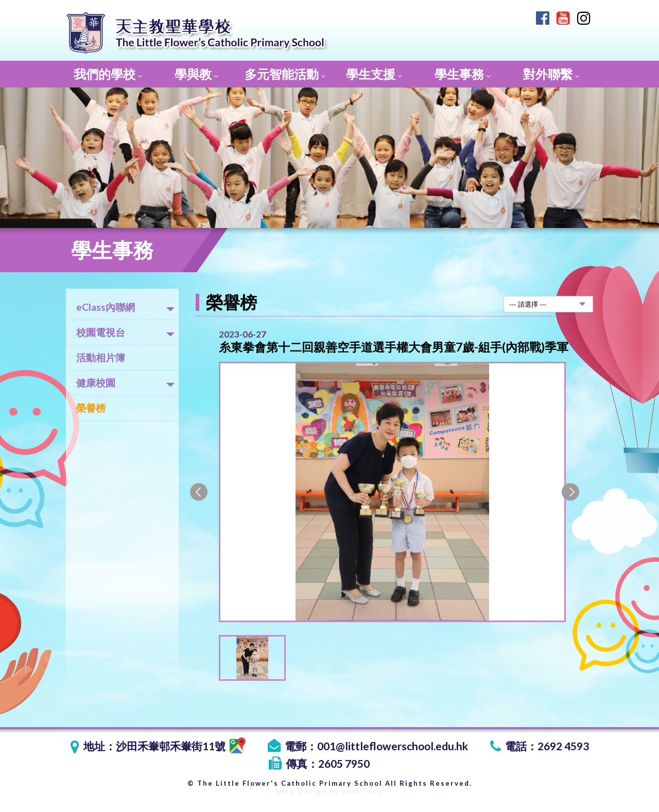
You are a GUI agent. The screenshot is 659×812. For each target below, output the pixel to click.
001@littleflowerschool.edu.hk (393, 746)
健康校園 (125, 383)
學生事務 (463, 74)
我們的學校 (108, 74)
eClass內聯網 (125, 307)
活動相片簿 (101, 357)
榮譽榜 (91, 408)
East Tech (362, 791)
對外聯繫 (551, 74)
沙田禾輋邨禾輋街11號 (181, 746)
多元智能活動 (285, 74)
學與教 (196, 74)
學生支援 (374, 74)
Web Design (302, 791)
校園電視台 (125, 332)
